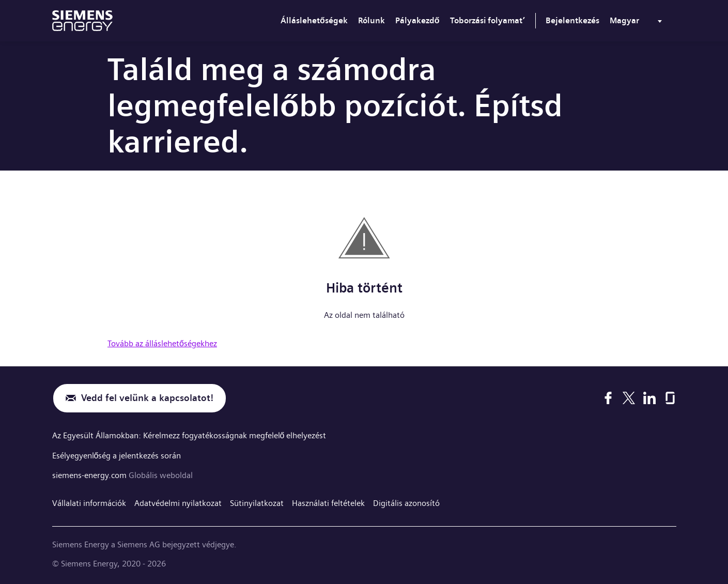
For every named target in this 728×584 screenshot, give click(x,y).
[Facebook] (608, 398)
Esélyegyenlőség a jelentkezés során (117, 455)
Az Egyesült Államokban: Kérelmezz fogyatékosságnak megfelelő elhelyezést (189, 435)
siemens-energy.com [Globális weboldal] (90, 474)
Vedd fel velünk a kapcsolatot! (147, 398)
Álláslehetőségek (314, 20)
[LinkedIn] (649, 398)
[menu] (638, 23)
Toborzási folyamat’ (487, 20)
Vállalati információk (89, 502)
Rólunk (371, 20)
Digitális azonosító (406, 502)
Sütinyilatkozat (257, 502)
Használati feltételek (328, 502)
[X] (629, 398)
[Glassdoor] (670, 398)
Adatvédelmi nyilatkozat (178, 502)
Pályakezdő (417, 20)
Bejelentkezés (572, 20)
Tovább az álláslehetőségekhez (162, 343)
